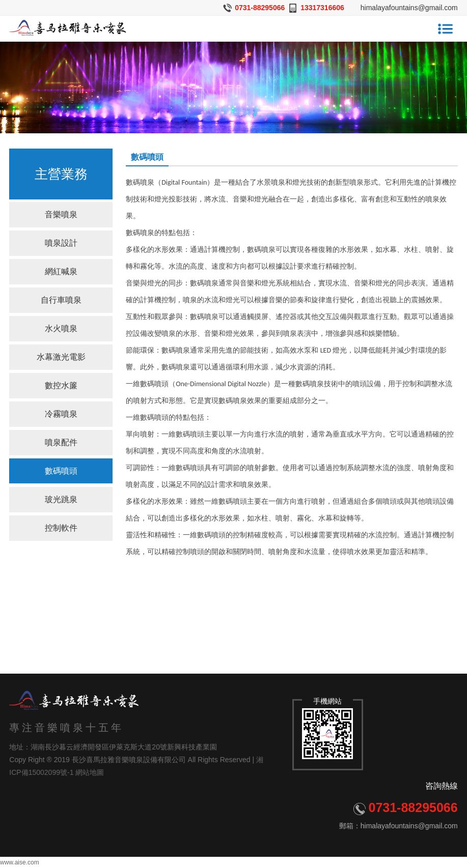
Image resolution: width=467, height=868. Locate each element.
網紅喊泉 (61, 271)
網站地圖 (90, 772)
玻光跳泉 (61, 499)
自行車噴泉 (61, 300)
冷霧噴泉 (61, 414)
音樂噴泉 (61, 214)
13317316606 (322, 8)
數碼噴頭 (61, 471)
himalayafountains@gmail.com (409, 8)
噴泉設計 (61, 243)
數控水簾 (61, 385)
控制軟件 (61, 528)
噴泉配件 (61, 442)
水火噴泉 (61, 328)
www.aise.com (20, 862)
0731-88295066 (260, 8)
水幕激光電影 (61, 357)
